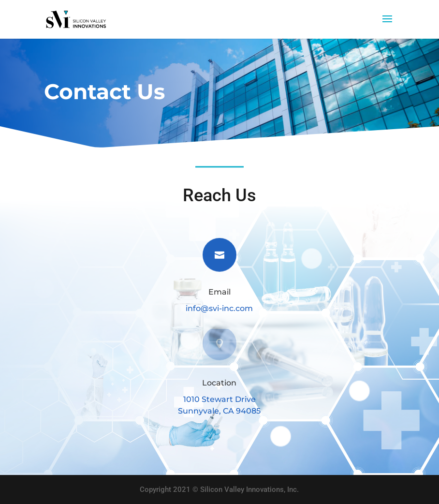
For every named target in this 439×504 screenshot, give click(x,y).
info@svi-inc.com (219, 308)
